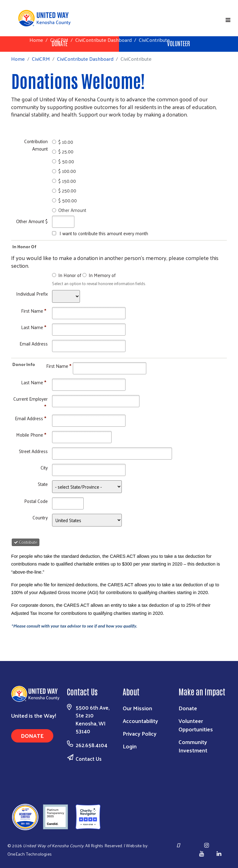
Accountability (140, 721)
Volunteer (178, 43)
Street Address (33, 451)
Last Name (34, 327)
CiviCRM (59, 40)
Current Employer (31, 402)
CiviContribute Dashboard (104, 40)
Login (130, 746)
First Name (34, 311)
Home (36, 40)
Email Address (34, 344)
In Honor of (70, 275)
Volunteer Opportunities (196, 725)
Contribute (26, 542)
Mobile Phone (31, 435)
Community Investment (193, 746)
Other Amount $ (32, 221)
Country (40, 517)
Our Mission (137, 708)
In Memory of (102, 275)
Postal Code (36, 501)
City (44, 467)
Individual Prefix (32, 294)
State (43, 484)
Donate (32, 736)
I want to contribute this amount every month (104, 233)
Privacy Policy (140, 733)
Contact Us (89, 759)
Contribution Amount (36, 145)
